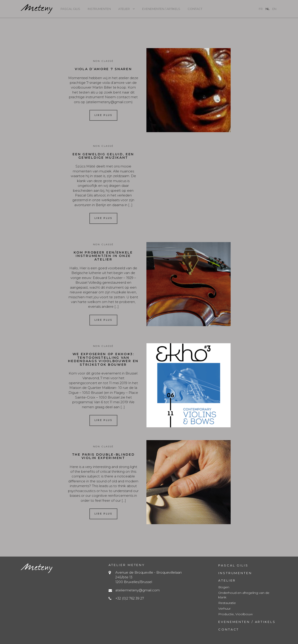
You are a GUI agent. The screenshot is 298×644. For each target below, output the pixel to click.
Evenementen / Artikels (161, 9)
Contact (195, 9)
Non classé (103, 61)
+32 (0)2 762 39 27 (130, 598)
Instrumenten (99, 9)
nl (267, 9)
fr (261, 9)
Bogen (224, 587)
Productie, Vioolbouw (235, 614)
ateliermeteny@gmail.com (138, 590)
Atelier (124, 9)
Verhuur (224, 608)
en (274, 9)
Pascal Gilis (70, 9)
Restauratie (227, 603)
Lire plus (103, 115)
